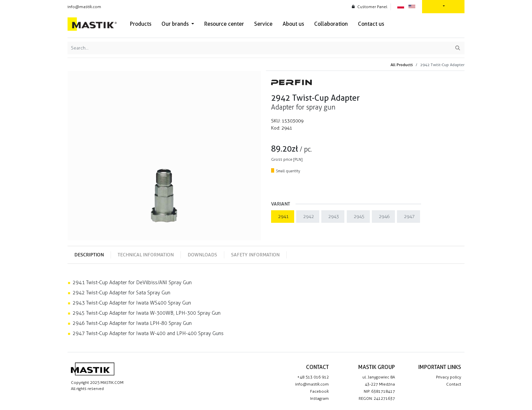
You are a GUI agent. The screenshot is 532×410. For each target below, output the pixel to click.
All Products (402, 65)
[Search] (458, 48)
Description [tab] (89, 255)
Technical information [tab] (146, 255)
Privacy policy (449, 377)
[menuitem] (141, 24)
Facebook (319, 391)
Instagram (319, 398)
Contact (454, 384)
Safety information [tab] (255, 255)
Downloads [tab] (202, 255)
